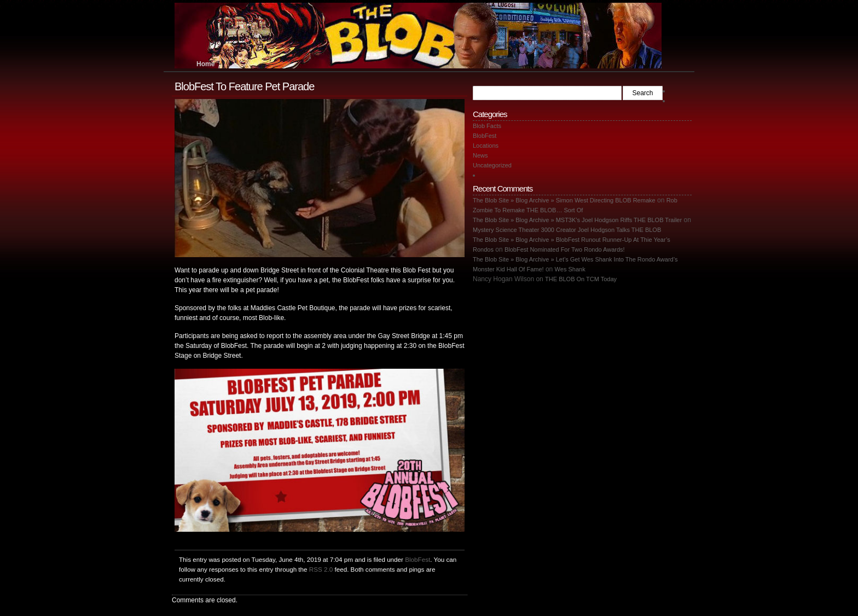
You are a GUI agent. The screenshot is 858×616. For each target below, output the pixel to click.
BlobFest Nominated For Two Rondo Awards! (565, 249)
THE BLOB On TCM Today (581, 279)
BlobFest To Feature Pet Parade (244, 86)
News (480, 155)
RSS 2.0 (321, 569)
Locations (486, 146)
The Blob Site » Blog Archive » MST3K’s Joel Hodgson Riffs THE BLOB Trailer (577, 220)
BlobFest (418, 559)
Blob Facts (487, 126)
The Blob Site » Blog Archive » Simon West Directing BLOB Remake (564, 200)
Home (205, 64)
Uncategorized (492, 165)
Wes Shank (570, 269)
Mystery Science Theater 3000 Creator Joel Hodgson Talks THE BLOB (567, 230)
